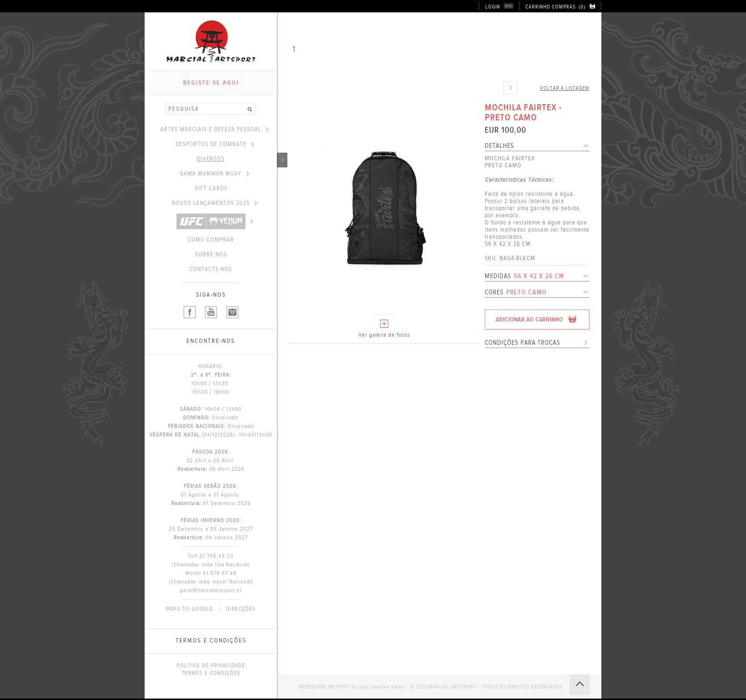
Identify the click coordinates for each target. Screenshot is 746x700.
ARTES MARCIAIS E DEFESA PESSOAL (214, 129)
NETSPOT (339, 687)
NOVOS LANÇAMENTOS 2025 (214, 203)
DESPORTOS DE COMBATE (215, 144)
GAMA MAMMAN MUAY (214, 174)
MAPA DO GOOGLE (190, 609)
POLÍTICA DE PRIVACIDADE (211, 665)
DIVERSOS (237, 159)
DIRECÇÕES (241, 609)
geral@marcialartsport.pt (211, 590)
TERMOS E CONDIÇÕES (211, 673)
